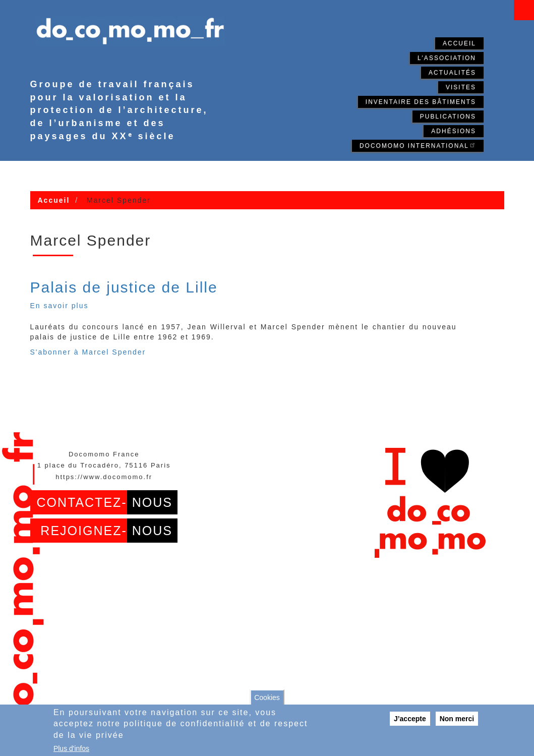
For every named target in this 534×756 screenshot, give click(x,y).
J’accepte (410, 719)
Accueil (459, 43)
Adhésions (454, 131)
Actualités (452, 73)
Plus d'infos (71, 748)
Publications (448, 117)
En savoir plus (60, 306)
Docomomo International (418, 145)
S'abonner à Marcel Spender (88, 352)
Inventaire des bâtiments (421, 102)
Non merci (457, 719)
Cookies (267, 697)
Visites (461, 87)
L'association (447, 58)
